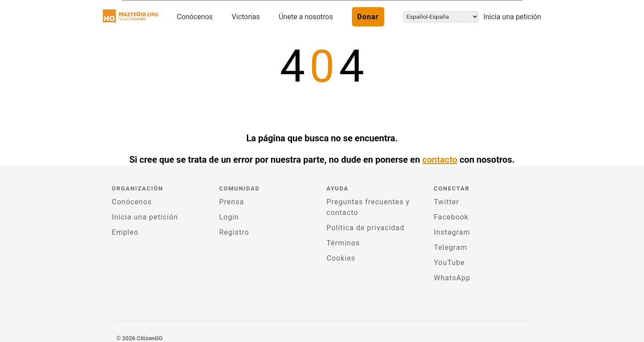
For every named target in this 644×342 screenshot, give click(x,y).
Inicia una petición (512, 17)
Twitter (446, 202)
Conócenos (195, 17)
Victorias (246, 17)
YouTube (449, 263)
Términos (343, 243)
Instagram (452, 232)
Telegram (450, 247)
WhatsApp (452, 278)
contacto (440, 160)
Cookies (341, 258)
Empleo (125, 232)
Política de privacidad (365, 228)
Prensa (232, 202)
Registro (234, 232)
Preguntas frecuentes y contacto (368, 207)
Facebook (451, 217)
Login (229, 217)
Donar (368, 17)
